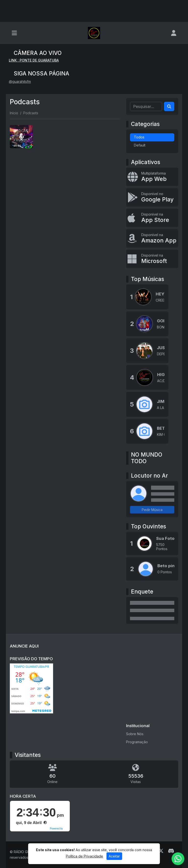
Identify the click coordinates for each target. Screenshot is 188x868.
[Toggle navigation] (14, 33)
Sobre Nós (135, 734)
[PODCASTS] (21, 137)
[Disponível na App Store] (152, 218)
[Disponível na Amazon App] (152, 238)
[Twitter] (161, 851)
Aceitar (114, 856)
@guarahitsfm (20, 81)
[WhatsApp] (178, 859)
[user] (174, 33)
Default (140, 145)
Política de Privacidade (84, 856)
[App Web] (152, 177)
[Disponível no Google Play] (152, 197)
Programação (137, 742)
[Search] (169, 106)
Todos (139, 137)
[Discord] (171, 851)
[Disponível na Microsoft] (152, 259)
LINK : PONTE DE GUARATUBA (34, 60)
